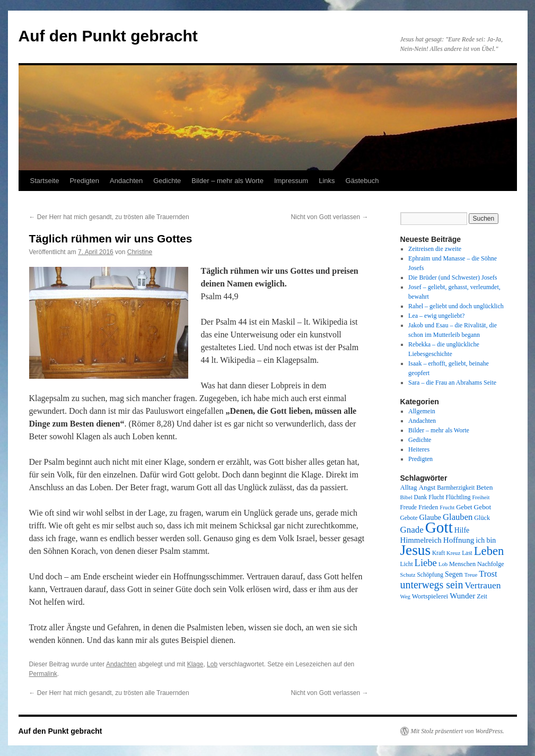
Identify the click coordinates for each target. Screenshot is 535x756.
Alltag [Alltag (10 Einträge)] (409, 488)
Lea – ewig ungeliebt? (436, 316)
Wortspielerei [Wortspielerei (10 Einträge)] (430, 596)
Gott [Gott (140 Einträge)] (439, 527)
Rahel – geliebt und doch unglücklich (456, 306)
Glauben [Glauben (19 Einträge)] (458, 517)
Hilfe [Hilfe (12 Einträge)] (462, 530)
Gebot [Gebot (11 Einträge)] (483, 507)
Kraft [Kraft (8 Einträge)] (438, 553)
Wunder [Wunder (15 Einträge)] (462, 596)
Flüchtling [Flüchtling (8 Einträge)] (458, 497)
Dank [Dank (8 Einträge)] (421, 497)
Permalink (43, 674)
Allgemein (422, 411)
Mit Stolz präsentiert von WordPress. (458, 731)
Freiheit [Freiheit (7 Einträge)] (481, 497)
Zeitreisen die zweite (435, 249)
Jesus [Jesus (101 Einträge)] (416, 550)
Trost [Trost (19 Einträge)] (488, 574)
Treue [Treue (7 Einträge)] (471, 575)
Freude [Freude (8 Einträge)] (409, 507)
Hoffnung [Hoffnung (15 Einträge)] (459, 540)
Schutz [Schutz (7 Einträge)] (408, 575)
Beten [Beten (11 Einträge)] (484, 487)
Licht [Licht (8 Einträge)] (407, 564)
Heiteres (419, 449)
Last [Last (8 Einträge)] (467, 553)
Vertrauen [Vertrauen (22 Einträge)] (483, 585)
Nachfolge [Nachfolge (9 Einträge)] (491, 564)
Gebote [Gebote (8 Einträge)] (409, 518)
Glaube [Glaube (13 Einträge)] (430, 517)
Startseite (45, 181)
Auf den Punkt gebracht (108, 36)
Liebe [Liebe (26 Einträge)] (426, 563)
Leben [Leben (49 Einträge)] (489, 551)
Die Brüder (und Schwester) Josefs (453, 277)
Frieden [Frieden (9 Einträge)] (428, 507)
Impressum (291, 181)
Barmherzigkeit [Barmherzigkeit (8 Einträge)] (456, 488)
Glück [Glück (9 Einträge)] (482, 518)
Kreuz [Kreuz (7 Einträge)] (453, 553)
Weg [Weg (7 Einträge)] (405, 597)
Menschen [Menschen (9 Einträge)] (462, 564)
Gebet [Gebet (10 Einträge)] (464, 507)
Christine (140, 252)
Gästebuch (362, 181)
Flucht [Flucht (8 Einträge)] (436, 497)
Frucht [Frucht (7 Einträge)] (447, 507)
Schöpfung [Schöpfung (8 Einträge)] (430, 575)
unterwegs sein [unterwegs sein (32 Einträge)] (432, 585)
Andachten (126, 181)
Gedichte (167, 181)
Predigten (84, 181)
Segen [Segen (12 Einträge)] (454, 574)
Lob (212, 664)
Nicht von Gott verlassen (329, 217)
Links (327, 181)
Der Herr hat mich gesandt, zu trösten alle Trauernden (109, 217)
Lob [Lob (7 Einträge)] (443, 564)
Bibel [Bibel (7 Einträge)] (406, 497)
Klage (195, 664)
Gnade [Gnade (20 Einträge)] (412, 530)
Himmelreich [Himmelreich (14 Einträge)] (421, 540)
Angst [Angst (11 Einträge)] (427, 487)
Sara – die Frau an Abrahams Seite (452, 383)
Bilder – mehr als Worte (227, 181)
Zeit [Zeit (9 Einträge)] (482, 596)
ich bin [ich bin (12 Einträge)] (486, 540)
